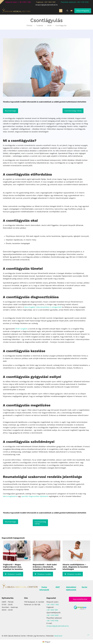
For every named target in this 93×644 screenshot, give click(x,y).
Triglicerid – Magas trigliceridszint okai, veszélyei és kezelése (13, 567)
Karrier (85, 587)
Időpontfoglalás (83, 11)
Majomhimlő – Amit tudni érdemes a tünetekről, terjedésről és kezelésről (45, 567)
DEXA (49, 26)
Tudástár (40, 26)
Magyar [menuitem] (48, 642)
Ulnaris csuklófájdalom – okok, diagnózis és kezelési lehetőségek (75, 567)
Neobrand (58, 636)
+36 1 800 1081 (52, 610)
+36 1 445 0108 (52, 621)
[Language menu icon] (71, 11)
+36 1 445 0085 (53, 615)
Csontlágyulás (61, 26)
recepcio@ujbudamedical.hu (58, 626)
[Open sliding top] (2, 2)
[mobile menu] (61, 11)
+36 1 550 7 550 (53, 605)
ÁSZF (58, 587)
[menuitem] (46, 642)
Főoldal (29, 26)
